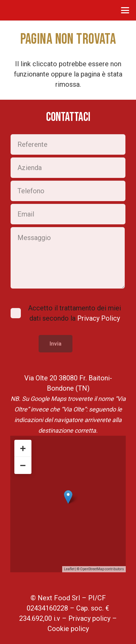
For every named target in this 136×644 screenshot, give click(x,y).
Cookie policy (68, 629)
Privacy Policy (99, 318)
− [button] (23, 465)
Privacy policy (89, 618)
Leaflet (69, 569)
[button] (125, 10)
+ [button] (23, 448)
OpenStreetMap (92, 569)
